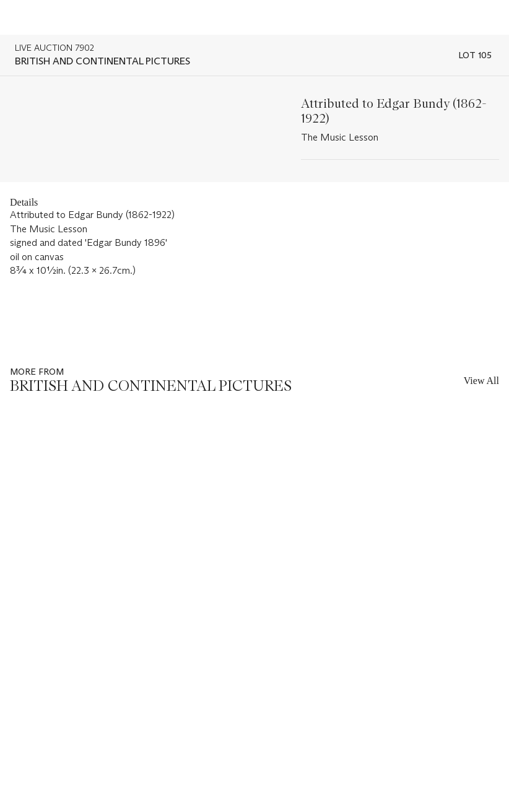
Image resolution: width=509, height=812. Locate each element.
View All (481, 381)
